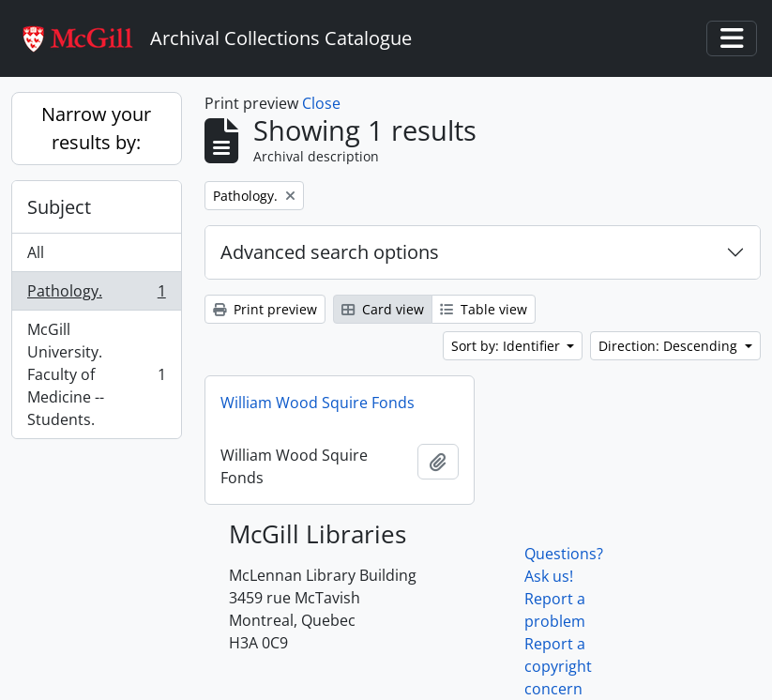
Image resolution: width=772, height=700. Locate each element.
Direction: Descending (670, 346)
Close (321, 103)
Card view (383, 309)
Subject (59, 207)
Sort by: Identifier (507, 346)
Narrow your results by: (96, 128)
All (36, 252)
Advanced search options (330, 252)
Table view (484, 309)
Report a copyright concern (558, 666)
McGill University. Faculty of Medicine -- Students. (96, 374)
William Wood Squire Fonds (318, 403)
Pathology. (96, 295)
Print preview (265, 309)
